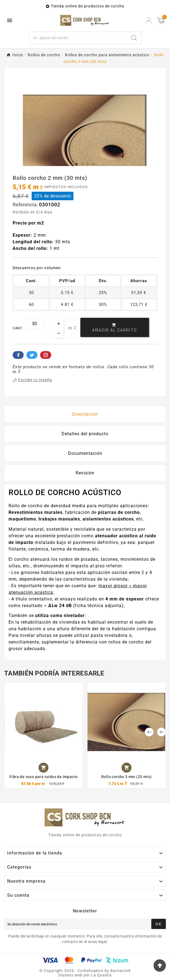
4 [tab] (93, 164)
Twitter (32, 355)
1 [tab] (77, 164)
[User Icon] (149, 21)
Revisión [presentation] (85, 473)
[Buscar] (78, 38)
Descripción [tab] (85, 414)
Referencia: (26, 205)
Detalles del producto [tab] (85, 434)
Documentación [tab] (85, 453)
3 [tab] (88, 164)
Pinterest (46, 355)
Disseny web (70, 975)
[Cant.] (34, 324)
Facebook (18, 355)
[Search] (134, 38)
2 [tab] (82, 164)
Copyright (54, 971)
